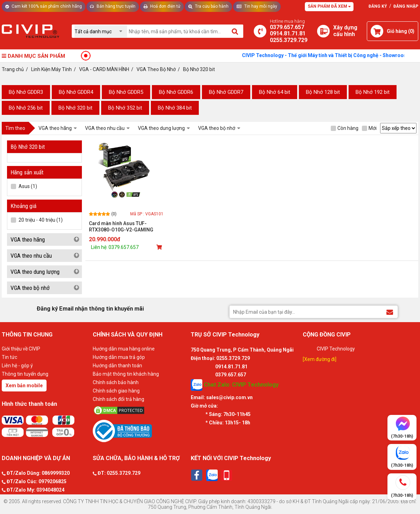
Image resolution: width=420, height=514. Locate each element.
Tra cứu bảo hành (208, 6)
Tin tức (9, 357)
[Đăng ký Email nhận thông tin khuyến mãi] (390, 311)
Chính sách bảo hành (116, 382)
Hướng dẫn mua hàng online (124, 349)
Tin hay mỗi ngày (257, 6)
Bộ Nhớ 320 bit (75, 108)
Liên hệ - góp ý (17, 366)
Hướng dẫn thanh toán (117, 366)
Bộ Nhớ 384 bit (175, 108)
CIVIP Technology (336, 349)
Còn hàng (345, 128)
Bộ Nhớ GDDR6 (176, 92)
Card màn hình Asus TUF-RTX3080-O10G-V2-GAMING (121, 227)
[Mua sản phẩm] (160, 247)
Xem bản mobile (24, 385)
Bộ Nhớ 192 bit (373, 92)
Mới (369, 128)
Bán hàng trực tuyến (113, 6)
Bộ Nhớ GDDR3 (26, 92)
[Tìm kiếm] (235, 31)
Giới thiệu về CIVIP (21, 349)
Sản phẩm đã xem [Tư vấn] (329, 6)
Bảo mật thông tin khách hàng (126, 374)
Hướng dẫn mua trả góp (119, 357)
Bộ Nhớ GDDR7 (226, 92)
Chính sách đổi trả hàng (118, 399)
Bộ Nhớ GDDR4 (76, 92)
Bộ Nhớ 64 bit (275, 92)
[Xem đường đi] (320, 359)
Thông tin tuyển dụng (25, 374)
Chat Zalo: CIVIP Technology (235, 385)
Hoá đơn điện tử (162, 6)
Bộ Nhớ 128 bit (323, 92)
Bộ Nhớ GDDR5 (126, 92)
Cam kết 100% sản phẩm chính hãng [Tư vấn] (44, 6)
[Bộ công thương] (140, 431)
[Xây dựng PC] (323, 31)
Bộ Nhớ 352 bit (125, 108)
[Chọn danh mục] (101, 31)
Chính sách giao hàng (116, 391)
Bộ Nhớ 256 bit (26, 108)
